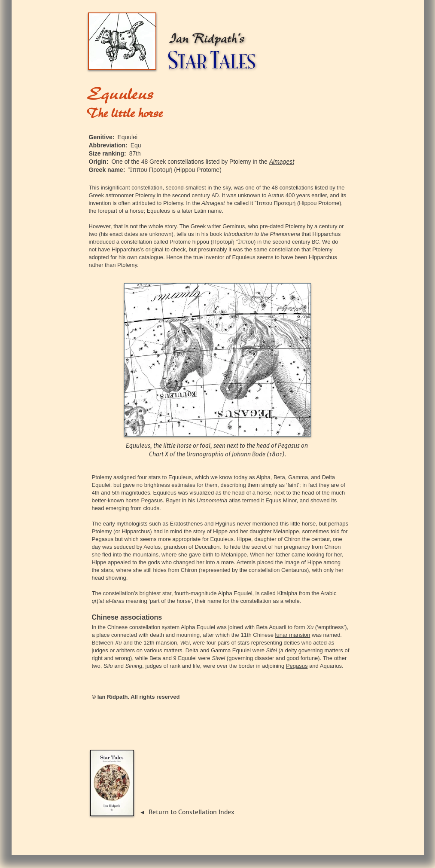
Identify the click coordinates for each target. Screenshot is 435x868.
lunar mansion (293, 635)
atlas (234, 500)
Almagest (282, 162)
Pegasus (297, 666)
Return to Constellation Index (192, 812)
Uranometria (212, 500)
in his (189, 500)
